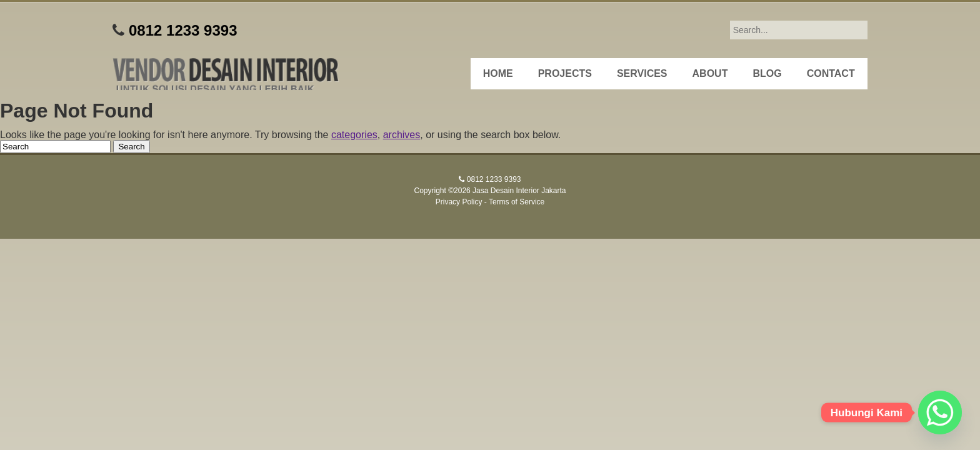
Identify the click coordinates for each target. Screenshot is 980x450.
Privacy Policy (459, 202)
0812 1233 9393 (183, 30)
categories (354, 135)
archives (402, 135)
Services (642, 73)
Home (498, 73)
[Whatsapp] (940, 412)
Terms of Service (517, 202)
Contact (831, 73)
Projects (565, 73)
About (710, 73)
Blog (767, 73)
